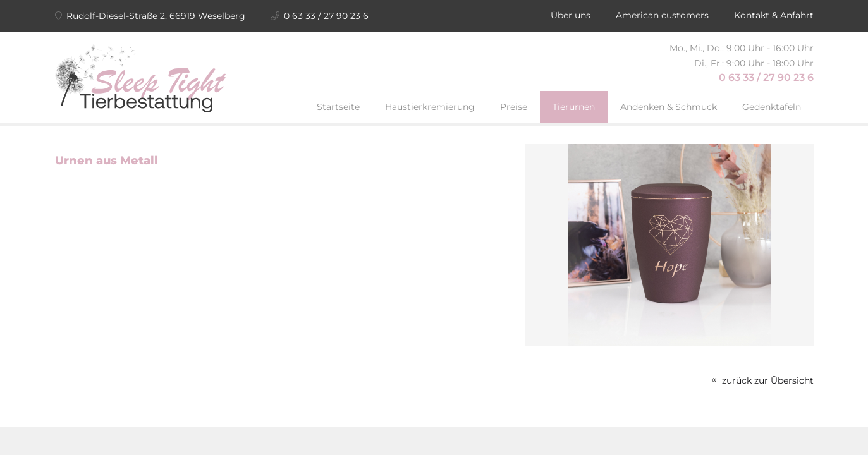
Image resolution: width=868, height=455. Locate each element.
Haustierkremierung (430, 107)
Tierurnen (574, 107)
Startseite (338, 107)
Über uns (571, 15)
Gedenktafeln (772, 107)
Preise (514, 107)
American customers (662, 15)
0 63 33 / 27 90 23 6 (766, 77)
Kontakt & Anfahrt (774, 15)
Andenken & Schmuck (669, 107)
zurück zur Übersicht (762, 380)
